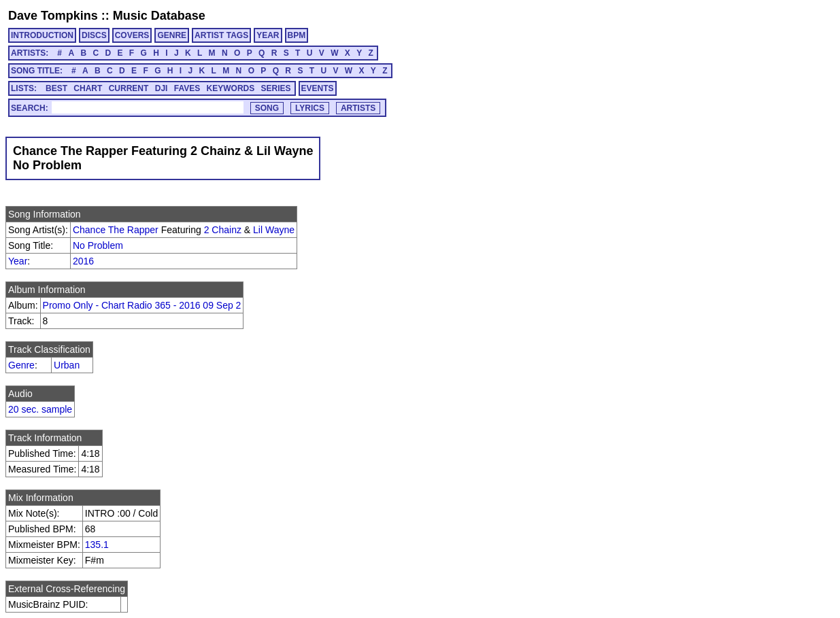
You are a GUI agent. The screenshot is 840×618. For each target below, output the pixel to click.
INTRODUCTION (42, 35)
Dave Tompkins (53, 16)
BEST (56, 88)
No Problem (98, 245)
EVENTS (318, 88)
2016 (83, 261)
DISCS (94, 35)
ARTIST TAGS (221, 35)
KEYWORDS (231, 88)
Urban (67, 365)
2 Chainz (223, 230)
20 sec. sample (40, 409)
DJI (162, 88)
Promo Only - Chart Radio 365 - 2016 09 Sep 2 (142, 305)
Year (18, 261)
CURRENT (129, 88)
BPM (297, 35)
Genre (21, 365)
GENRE (172, 35)
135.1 (97, 545)
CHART (88, 88)
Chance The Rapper (116, 230)
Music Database (159, 16)
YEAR (268, 35)
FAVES (187, 88)
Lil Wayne (274, 230)
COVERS (132, 35)
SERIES (276, 88)
